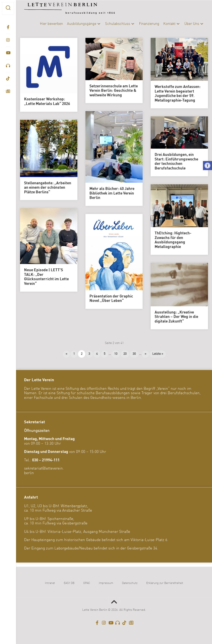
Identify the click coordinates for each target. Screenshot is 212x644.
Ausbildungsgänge (82, 24)
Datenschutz (130, 583)
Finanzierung (149, 24)
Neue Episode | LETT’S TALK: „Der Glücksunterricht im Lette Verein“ (46, 277)
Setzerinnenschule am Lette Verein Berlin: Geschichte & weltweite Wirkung (114, 91)
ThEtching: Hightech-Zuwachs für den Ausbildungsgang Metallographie (173, 240)
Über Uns (192, 24)
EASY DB (69, 583)
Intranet (50, 583)
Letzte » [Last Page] (158, 354)
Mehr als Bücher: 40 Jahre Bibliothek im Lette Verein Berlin (112, 193)
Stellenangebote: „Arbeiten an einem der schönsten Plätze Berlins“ (48, 188)
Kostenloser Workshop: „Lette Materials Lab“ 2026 (47, 102)
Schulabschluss (118, 24)
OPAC (87, 583)
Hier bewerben (51, 24)
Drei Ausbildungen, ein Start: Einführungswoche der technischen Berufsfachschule (176, 162)
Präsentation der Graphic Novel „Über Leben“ (111, 299)
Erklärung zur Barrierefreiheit (165, 583)
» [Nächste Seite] (145, 354)
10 (116, 354)
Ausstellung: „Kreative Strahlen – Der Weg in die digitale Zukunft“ (176, 317)
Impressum (106, 583)
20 (125, 354)
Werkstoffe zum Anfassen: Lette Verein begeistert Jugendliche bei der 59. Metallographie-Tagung (178, 94)
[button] (207, 166)
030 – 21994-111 (46, 460)
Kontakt (169, 24)
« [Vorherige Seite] (66, 354)
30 (134, 354)
